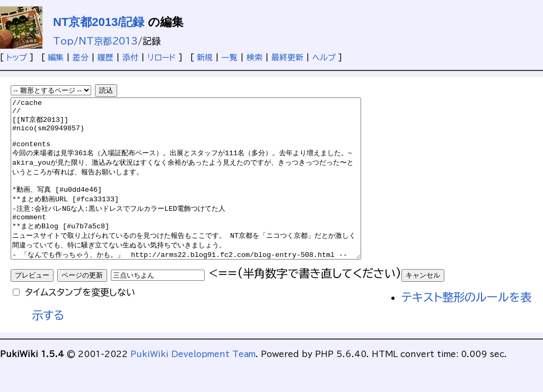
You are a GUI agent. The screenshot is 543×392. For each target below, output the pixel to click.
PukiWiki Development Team (193, 386)
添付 (130, 57)
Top (63, 41)
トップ (17, 57)
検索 (255, 57)
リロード (162, 57)
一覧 (230, 57)
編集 (56, 57)
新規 (205, 57)
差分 (81, 57)
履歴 (106, 57)
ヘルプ (324, 57)
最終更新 (287, 57)
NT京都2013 (108, 41)
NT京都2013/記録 (99, 22)
